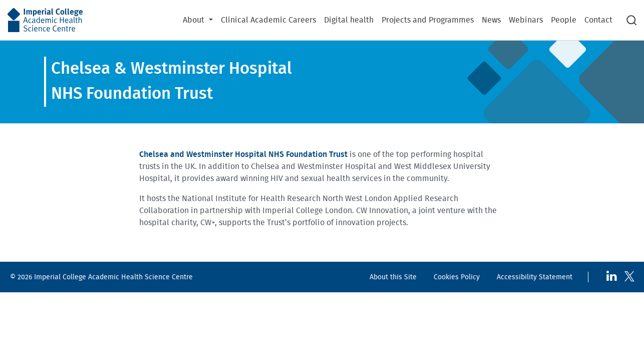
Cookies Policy (457, 277)
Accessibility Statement (535, 277)
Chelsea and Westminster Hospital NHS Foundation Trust (243, 154)
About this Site (393, 277)
